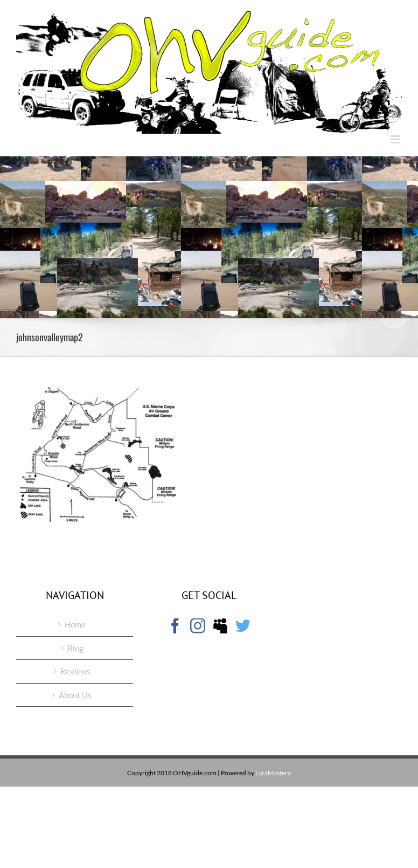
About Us (75, 695)
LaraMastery (273, 773)
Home (75, 624)
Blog (75, 648)
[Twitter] (243, 626)
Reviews (75, 671)
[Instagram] (198, 626)
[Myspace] (220, 626)
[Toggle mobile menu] (396, 139)
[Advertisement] (209, 237)
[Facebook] (175, 626)
